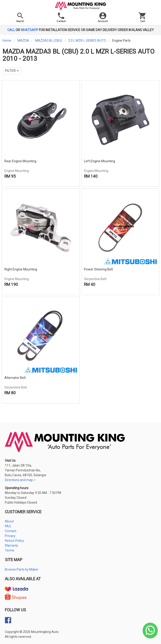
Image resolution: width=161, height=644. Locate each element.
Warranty (11, 545)
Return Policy (14, 541)
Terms (10, 550)
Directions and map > (20, 480)
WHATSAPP (29, 30)
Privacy (10, 536)
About (9, 521)
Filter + (12, 71)
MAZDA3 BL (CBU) (49, 41)
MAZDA (23, 41)
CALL (11, 30)
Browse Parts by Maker (22, 569)
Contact (11, 531)
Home (7, 41)
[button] (103, 19)
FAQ (8, 526)
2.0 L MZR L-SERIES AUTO (87, 41)
